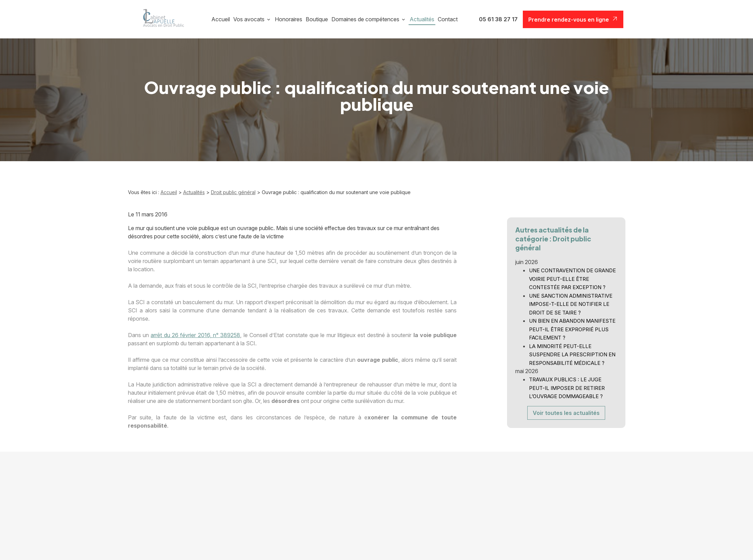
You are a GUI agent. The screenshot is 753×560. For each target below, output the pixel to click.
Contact (448, 19)
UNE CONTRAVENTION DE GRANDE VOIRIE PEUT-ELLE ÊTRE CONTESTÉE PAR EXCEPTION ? (572, 272)
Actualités (422, 19)
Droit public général (233, 192)
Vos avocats (249, 19)
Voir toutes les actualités (566, 406)
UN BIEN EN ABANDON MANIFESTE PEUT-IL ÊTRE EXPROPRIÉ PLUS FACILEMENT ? (572, 322)
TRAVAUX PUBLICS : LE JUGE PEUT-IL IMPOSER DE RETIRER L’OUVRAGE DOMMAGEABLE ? (567, 381)
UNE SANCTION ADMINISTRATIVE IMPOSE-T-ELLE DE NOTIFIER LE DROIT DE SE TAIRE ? (571, 297)
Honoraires (289, 19)
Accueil (221, 19)
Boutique (317, 19)
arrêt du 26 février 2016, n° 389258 (195, 335)
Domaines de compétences (365, 19)
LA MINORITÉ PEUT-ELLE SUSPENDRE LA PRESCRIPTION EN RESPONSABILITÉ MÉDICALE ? (572, 347)
